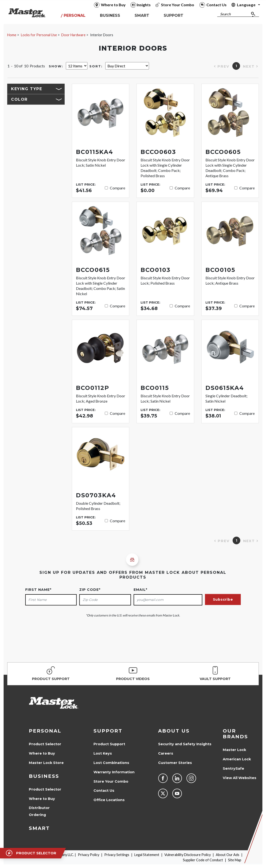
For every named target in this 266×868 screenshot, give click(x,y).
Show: (56, 66)
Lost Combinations (111, 763)
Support (108, 731)
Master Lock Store (46, 763)
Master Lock (234, 750)
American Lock (237, 759)
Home (12, 35)
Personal (45, 731)
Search (225, 14)
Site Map (235, 860)
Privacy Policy (89, 855)
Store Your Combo (111, 781)
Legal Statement (147, 855)
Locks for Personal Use (39, 35)
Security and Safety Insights (185, 744)
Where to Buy (42, 753)
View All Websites (240, 778)
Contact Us (104, 791)
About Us (174, 731)
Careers (166, 753)
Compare (118, 188)
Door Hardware (73, 35)
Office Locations (109, 800)
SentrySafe (233, 768)
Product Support (109, 744)
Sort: (96, 66)
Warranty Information (114, 772)
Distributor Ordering (39, 811)
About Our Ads (228, 855)
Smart (39, 828)
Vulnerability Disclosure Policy (188, 855)
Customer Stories (175, 763)
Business (44, 776)
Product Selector (45, 744)
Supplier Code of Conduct (203, 860)
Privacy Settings (117, 855)
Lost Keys (103, 753)
